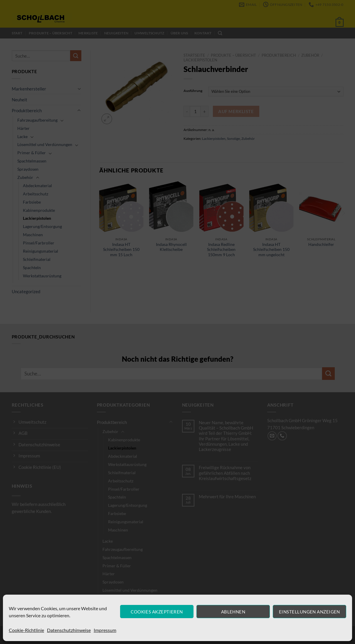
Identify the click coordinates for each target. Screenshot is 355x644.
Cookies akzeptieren (157, 612)
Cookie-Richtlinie (26, 630)
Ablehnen (233, 612)
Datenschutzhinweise (69, 630)
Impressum (105, 630)
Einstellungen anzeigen (309, 612)
